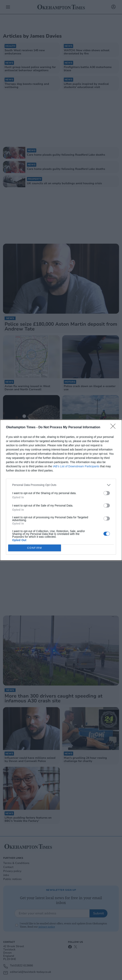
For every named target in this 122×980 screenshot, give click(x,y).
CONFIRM (35, 548)
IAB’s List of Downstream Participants (76, 466)
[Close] (114, 427)
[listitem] (61, 485)
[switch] (107, 493)
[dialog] (61, 490)
